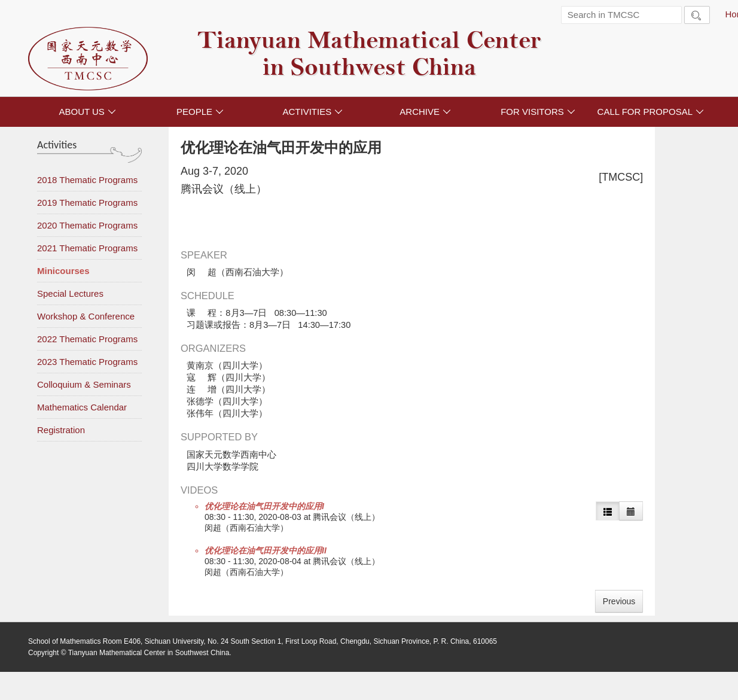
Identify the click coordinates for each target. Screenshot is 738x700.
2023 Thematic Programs (87, 362)
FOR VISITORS (538, 112)
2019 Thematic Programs (87, 203)
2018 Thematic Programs (87, 180)
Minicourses (63, 271)
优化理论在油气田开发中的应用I (264, 506)
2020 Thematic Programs (87, 225)
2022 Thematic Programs (87, 339)
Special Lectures (70, 293)
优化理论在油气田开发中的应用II (266, 550)
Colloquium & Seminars (84, 384)
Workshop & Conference (86, 316)
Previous (619, 601)
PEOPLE (200, 112)
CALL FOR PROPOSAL (651, 112)
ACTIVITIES (312, 112)
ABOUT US (87, 112)
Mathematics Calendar (82, 407)
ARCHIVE (425, 112)
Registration (61, 430)
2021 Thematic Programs (87, 248)
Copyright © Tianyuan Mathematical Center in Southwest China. (130, 653)
